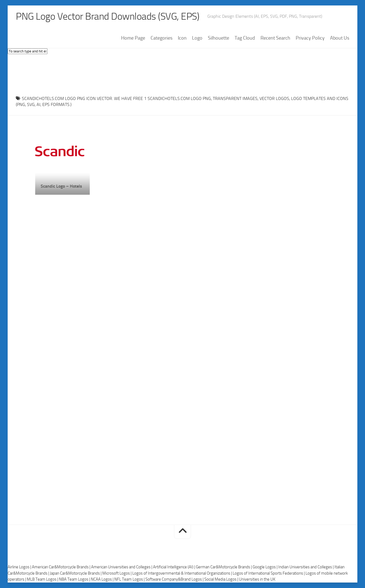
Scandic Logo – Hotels (61, 186)
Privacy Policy (310, 38)
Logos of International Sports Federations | (269, 573)
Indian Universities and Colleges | (306, 567)
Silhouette (219, 38)
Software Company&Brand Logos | (175, 579)
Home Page (133, 38)
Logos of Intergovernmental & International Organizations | (182, 573)
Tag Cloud (245, 38)
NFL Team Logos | (130, 579)
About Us (340, 38)
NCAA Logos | (103, 579)
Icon (182, 38)
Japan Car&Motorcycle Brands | (76, 573)
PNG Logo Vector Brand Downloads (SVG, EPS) (107, 16)
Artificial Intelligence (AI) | (174, 567)
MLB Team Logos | (43, 579)
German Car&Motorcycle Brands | (224, 567)
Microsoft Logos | (117, 573)
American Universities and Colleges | (122, 567)
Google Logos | (265, 567)
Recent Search (275, 38)
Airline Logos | (20, 567)
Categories (161, 38)
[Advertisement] (182, 73)
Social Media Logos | (222, 579)
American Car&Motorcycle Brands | (62, 567)
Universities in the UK (257, 579)
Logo (197, 38)
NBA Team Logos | (75, 579)
